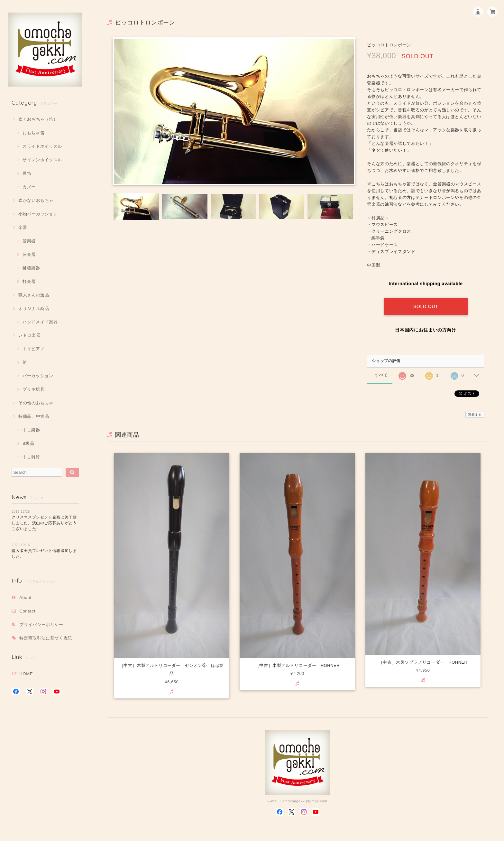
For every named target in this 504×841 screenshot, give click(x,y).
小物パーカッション (38, 214)
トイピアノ (33, 349)
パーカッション (38, 376)
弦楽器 (29, 254)
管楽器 (29, 241)
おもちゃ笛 (33, 133)
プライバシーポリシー (41, 625)
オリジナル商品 (34, 308)
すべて (381, 375)
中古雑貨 (31, 457)
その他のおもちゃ (36, 403)
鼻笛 (27, 173)
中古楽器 (31, 430)
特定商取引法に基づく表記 (46, 638)
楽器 (23, 227)
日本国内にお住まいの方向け (426, 329)
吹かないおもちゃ (36, 200)
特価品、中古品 (34, 416)
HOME (26, 674)
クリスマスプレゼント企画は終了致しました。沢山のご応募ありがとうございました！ (44, 523)
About (25, 598)
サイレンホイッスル (42, 160)
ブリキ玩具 (33, 389)
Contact (27, 611)
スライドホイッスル (42, 146)
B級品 (28, 443)
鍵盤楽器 (31, 268)
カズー (29, 187)
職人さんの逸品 (34, 295)
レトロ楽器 (29, 335)
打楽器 (29, 281)
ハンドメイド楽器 (40, 322)
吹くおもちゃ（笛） (38, 119)
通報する (475, 414)
